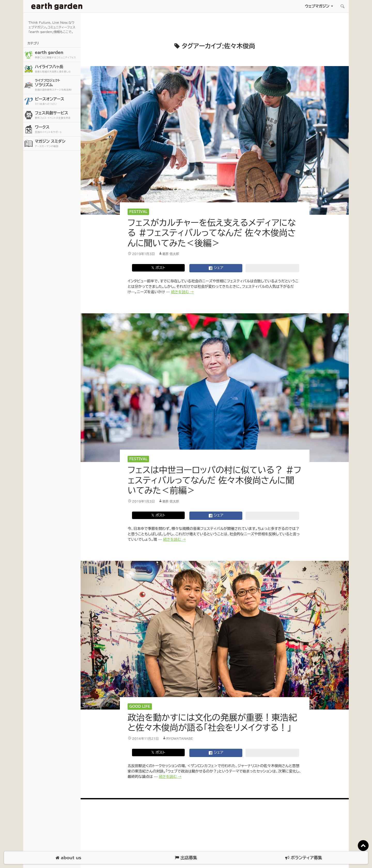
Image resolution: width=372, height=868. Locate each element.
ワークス (57, 129)
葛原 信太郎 (171, 254)
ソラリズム (57, 85)
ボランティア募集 (304, 858)
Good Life (140, 707)
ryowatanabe (180, 738)
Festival (138, 212)
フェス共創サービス (57, 115)
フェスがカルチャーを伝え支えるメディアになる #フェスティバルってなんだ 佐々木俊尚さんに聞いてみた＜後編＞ (212, 233)
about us (68, 858)
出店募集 (186, 858)
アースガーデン (57, 6)
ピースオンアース (57, 101)
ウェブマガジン (317, 6)
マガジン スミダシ (57, 144)
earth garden (57, 55)
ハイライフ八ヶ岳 (57, 69)
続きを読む (182, 292)
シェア (216, 268)
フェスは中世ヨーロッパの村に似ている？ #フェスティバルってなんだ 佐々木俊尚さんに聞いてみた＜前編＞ (214, 480)
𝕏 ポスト (158, 268)
